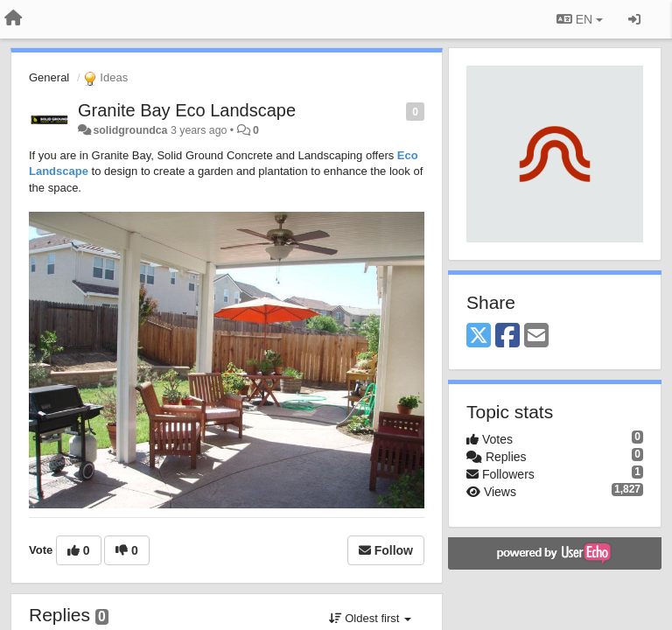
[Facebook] (507, 336)
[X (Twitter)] (479, 336)
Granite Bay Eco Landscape (187, 110)
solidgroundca (130, 130)
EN (580, 19)
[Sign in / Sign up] (634, 19)
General (49, 77)
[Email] (536, 336)
